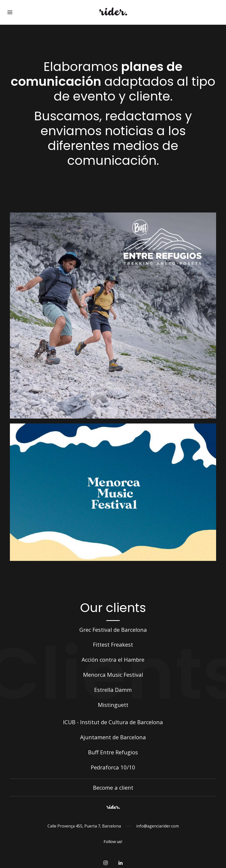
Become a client (113, 787)
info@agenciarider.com (158, 826)
